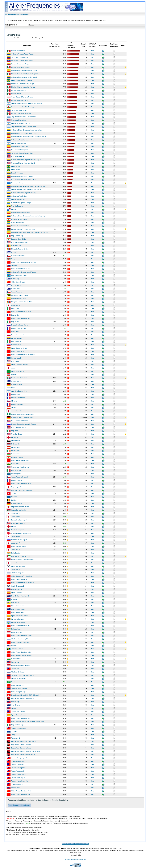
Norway (14, 375)
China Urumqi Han (18, 606)
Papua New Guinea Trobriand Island (24, 741)
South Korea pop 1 (18, 586)
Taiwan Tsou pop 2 (18, 771)
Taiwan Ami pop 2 (17, 784)
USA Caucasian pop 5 (19, 427)
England (14, 527)
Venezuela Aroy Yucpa (19, 110)
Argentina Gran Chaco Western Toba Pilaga (26, 189)
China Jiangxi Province (19, 579)
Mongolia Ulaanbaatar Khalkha (22, 302)
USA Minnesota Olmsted (20, 421)
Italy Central (15, 308)
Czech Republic (17, 292)
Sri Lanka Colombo (18, 619)
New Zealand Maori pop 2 (20, 596)
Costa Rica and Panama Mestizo (22, 97)
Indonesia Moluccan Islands (21, 665)
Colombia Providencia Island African (23, 272)
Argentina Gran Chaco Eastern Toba (24, 127)
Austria (14, 408)
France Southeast (17, 404)
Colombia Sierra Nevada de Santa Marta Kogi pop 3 (29, 216)
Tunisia (14, 493)
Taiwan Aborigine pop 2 (19, 758)
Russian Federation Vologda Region (23, 424)
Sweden (14, 497)
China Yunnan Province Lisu (21, 269)
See (93, 51)
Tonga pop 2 (16, 738)
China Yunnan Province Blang (21, 636)
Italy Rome (15, 322)
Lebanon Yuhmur (17, 457)
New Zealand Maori (18, 609)
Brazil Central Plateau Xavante (22, 80)
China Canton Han (18, 685)
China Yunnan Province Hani (21, 484)
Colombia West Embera (19, 196)
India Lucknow (16, 629)
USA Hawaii (15, 361)
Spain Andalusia (17, 593)
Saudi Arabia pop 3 (18, 371)
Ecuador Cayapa (17, 173)
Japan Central (16, 411)
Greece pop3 (16, 289)
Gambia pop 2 (16, 454)
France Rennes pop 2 (19, 328)
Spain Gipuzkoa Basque (19, 616)
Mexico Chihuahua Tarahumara (22, 113)
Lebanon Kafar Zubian (19, 239)
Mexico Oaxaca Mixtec (19, 90)
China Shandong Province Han (22, 576)
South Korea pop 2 (18, 530)
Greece (14, 252)
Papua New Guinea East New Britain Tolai (25, 751)
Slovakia (14, 265)
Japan (13, 368)
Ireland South (16, 451)
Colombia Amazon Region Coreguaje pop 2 (26, 160)
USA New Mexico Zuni (19, 120)
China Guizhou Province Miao (21, 655)
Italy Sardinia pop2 (18, 725)
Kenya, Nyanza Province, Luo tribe (23, 229)
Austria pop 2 (16, 447)
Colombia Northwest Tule (20, 147)
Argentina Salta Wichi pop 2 (21, 123)
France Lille (15, 315)
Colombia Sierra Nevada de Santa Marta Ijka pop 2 (29, 137)
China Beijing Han (17, 612)
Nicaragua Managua (18, 183)
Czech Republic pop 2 (19, 256)
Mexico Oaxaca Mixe (18, 51)
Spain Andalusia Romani (20, 365)
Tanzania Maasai (17, 649)
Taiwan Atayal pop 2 (18, 761)
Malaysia (14, 645)
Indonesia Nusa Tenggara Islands (23, 560)
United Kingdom (17, 589)
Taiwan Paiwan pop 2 (19, 774)
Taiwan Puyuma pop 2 (19, 728)
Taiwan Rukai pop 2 (18, 778)
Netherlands (15, 444)
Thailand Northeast (18, 672)
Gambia (14, 599)
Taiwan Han (15, 669)
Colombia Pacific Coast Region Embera (25, 133)
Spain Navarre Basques (19, 715)
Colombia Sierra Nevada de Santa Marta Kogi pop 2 (29, 186)
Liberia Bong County (18, 523)
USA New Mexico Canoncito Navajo (23, 163)
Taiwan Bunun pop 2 (18, 768)
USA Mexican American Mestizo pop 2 (24, 180)
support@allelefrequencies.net (76, 860)
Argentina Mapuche (18, 199)
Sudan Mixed (16, 441)
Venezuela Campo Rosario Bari (22, 153)
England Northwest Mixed (20, 507)
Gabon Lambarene (18, 223)
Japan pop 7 (16, 543)
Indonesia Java (16, 632)
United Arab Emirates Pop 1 (21, 556)
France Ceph (16, 394)
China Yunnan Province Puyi (21, 791)
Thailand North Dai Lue (19, 688)
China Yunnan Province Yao (21, 794)
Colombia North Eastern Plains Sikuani (24, 70)
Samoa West (16, 788)
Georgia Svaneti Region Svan (21, 533)
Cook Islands (16, 705)
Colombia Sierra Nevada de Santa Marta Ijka (26, 130)
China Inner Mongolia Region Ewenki (24, 262)
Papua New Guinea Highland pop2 (23, 755)
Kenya (13, 259)
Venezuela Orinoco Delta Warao (22, 61)
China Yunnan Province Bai (21, 718)
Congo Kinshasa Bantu (19, 275)
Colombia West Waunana (20, 140)
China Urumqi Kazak (18, 282)
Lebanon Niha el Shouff (19, 219)
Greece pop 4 (16, 279)
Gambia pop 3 (16, 659)
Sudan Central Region (19, 510)
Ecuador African (17, 338)
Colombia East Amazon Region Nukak (24, 77)
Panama (14, 209)
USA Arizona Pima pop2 (19, 150)
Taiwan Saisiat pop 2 (18, 764)
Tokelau (14, 731)
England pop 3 (16, 487)
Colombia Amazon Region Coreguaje (24, 193)
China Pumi (15, 332)
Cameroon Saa (16, 246)
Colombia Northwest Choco (21, 213)
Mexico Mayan (16, 94)
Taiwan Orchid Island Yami (20, 781)
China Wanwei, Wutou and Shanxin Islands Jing (27, 721)
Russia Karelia (16, 345)
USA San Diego (17, 434)
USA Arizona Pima (18, 156)
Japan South (16, 517)
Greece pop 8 (16, 381)
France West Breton (18, 398)
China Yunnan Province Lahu (21, 652)
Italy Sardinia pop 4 (18, 236)
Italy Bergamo (16, 341)
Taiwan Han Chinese (18, 712)
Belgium (14, 500)
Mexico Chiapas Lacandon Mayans (23, 87)
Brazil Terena (16, 166)
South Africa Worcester (19, 378)
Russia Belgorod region (19, 540)
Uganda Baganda (17, 206)
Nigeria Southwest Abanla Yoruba (23, 414)
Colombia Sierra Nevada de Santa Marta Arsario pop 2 (30, 232)
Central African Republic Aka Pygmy (23, 107)
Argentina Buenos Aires (19, 391)
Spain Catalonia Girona (19, 348)
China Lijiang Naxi (17, 351)
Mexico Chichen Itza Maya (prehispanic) (25, 74)
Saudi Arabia (16, 682)
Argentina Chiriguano (18, 143)
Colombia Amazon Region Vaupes (23, 54)
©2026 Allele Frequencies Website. (75, 844)
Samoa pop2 (16, 702)
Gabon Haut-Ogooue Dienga (21, 203)
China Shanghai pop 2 (19, 692)
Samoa (14, 708)
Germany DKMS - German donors (23, 417)
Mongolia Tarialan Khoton (20, 249)
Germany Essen (17, 503)
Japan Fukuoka (17, 563)
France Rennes (17, 480)
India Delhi (15, 464)
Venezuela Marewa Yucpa (20, 64)
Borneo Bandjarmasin (19, 622)
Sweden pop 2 (16, 358)
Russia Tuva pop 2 (18, 335)
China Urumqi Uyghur (19, 546)
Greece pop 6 (16, 285)
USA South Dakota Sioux (20, 242)
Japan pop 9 (16, 305)
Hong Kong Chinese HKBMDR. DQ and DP (26, 695)
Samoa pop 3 (16, 662)
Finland (14, 388)
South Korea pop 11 (18, 566)
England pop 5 (16, 437)
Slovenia (14, 401)
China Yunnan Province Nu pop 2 (23, 583)
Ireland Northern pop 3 (19, 520)
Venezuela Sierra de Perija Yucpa (23, 84)
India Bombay (16, 553)
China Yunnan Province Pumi (21, 312)
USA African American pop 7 (21, 467)
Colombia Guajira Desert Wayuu (22, 176)
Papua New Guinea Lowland (21, 745)
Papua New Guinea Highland (21, 748)
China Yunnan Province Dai (21, 626)
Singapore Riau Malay (19, 679)
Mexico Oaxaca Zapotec (20, 100)
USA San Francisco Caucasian (22, 490)
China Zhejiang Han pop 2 (20, 642)
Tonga (13, 735)
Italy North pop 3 (17, 470)
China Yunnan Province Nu (20, 318)
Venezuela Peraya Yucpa (20, 57)
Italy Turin (15, 431)
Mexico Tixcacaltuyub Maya (21, 67)
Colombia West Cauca (19, 299)
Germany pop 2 (17, 384)
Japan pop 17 (16, 513)
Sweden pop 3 (16, 474)
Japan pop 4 (16, 550)
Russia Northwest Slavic (20, 325)
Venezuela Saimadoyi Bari (20, 226)
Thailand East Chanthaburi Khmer (23, 675)
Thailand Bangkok (17, 573)
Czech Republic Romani (19, 477)
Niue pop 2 (15, 603)
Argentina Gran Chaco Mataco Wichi (24, 117)
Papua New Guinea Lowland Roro (23, 698)
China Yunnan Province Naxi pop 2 (23, 355)
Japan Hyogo (16, 536)
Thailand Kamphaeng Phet (20, 639)
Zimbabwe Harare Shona (20, 295)
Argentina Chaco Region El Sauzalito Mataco (27, 104)
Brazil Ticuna (16, 170)
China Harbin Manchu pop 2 (21, 460)
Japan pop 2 (16, 569)
